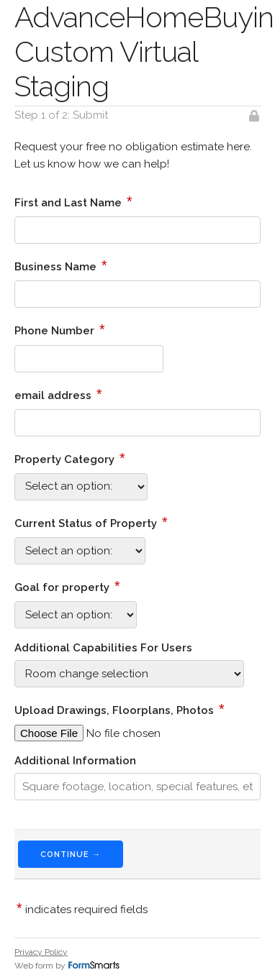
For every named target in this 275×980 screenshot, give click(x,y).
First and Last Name (73, 201)
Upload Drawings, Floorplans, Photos (120, 709)
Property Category (70, 458)
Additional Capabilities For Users (103, 648)
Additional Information (75, 761)
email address (58, 394)
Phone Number (60, 329)
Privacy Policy (41, 952)
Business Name (61, 265)
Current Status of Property (91, 522)
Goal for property (67, 586)
